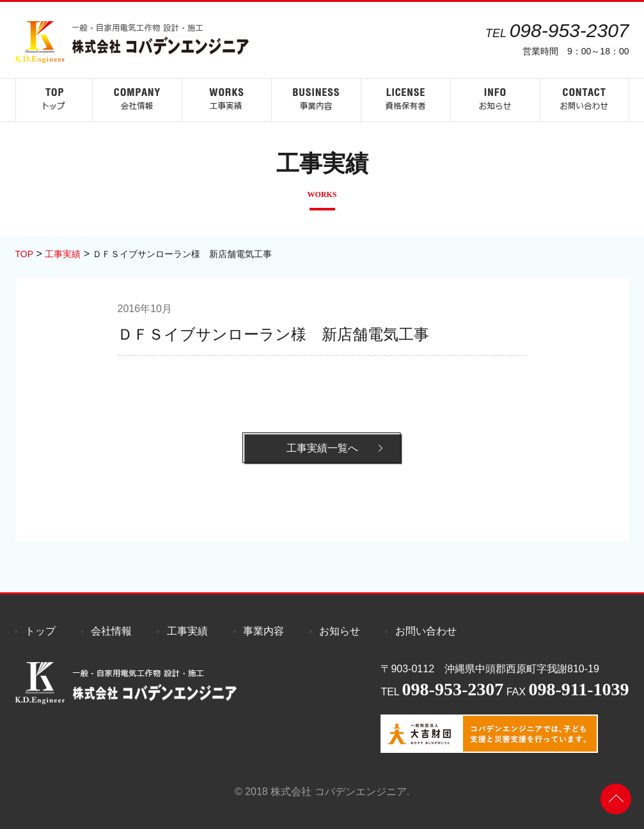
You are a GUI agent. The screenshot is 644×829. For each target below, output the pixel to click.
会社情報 (111, 631)
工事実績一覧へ (322, 448)
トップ (40, 631)
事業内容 (263, 631)
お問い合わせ (426, 631)
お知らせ (340, 631)
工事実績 (187, 631)
